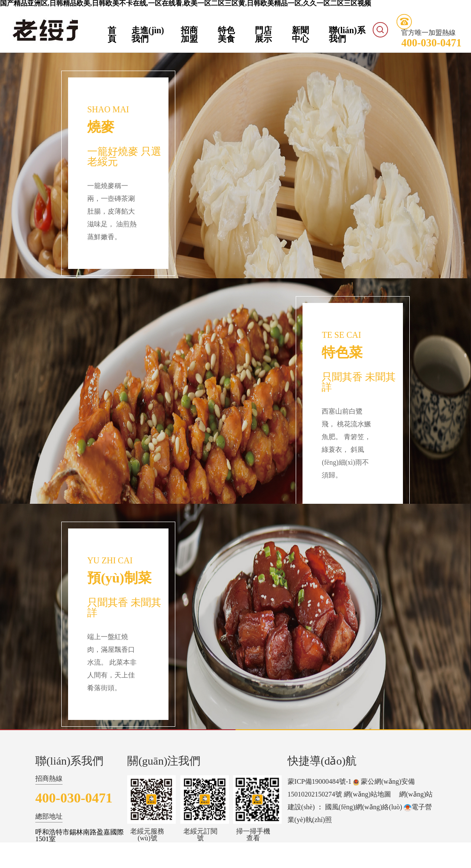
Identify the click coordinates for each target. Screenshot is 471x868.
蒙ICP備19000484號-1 (320, 781)
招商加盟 (189, 34)
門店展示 (263, 34)
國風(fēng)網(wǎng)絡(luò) (364, 807)
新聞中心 (300, 34)
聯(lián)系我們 (347, 34)
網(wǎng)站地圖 (367, 794)
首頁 (112, 34)
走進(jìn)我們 (148, 34)
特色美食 (226, 34)
